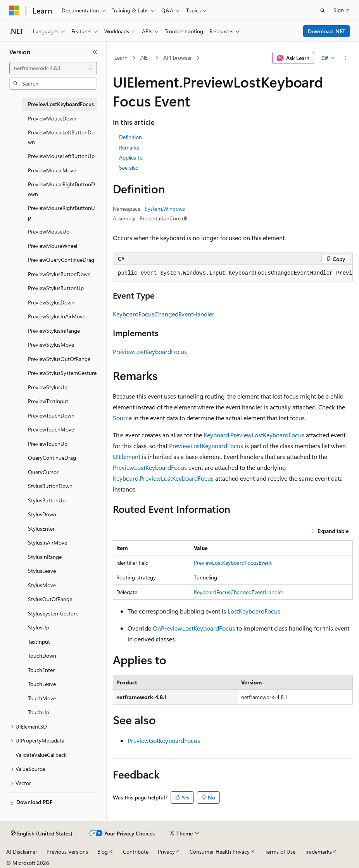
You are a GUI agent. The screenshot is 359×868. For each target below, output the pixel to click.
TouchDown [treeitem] (42, 656)
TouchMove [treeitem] (42, 698)
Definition (130, 137)
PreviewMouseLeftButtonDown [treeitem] (61, 137)
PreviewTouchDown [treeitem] (51, 415)
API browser (178, 58)
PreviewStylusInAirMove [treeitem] (57, 316)
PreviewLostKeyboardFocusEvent (233, 563)
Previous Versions (67, 852)
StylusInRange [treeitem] (45, 557)
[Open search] (323, 10)
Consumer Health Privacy (220, 852)
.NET (145, 58)
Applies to (131, 157)
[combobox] (53, 68)
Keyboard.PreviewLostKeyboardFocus (254, 435)
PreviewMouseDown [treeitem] (52, 118)
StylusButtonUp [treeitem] (47, 500)
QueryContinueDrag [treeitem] (52, 458)
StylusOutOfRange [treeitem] (50, 599)
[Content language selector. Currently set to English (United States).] (42, 834)
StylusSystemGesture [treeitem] (53, 613)
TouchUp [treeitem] (39, 712)
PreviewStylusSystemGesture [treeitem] (62, 373)
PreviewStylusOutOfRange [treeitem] (59, 359)
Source (122, 418)
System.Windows (165, 209)
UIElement (127, 456)
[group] (233, 273)
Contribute (136, 852)
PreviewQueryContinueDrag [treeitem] (61, 260)
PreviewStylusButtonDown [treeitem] (59, 274)
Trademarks (318, 852)
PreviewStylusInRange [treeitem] (54, 331)
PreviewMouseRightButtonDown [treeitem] (61, 189)
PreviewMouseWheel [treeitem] (53, 246)
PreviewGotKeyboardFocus (164, 740)
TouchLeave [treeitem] (42, 684)
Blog (103, 852)
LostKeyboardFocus (254, 611)
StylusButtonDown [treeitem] (50, 486)
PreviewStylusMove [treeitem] (51, 345)
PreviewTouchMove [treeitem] (51, 429)
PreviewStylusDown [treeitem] (51, 302)
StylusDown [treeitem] (42, 514)
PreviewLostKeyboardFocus (150, 351)
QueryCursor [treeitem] (43, 472)
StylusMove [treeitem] (42, 585)
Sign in (342, 10)
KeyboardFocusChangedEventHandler (164, 314)
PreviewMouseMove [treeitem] (52, 170)
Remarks (129, 147)
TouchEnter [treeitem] (41, 670)
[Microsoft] (14, 10)
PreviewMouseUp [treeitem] (49, 231)
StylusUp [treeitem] (39, 627)
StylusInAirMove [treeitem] (47, 542)
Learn (121, 58)
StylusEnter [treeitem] (41, 529)
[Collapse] (95, 52)
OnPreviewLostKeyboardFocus (194, 628)
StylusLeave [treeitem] (42, 571)
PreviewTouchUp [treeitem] (48, 444)
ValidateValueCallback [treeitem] (41, 755)
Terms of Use (280, 852)
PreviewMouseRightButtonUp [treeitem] (61, 213)
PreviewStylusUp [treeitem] (48, 387)
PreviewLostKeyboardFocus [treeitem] (61, 104)
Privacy (166, 852)
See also (129, 168)
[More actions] (346, 58)
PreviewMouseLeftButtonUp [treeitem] (61, 156)
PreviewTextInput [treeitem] (48, 401)
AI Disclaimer (22, 852)
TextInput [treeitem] (39, 642)
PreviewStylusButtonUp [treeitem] (56, 288)
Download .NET (327, 31)
